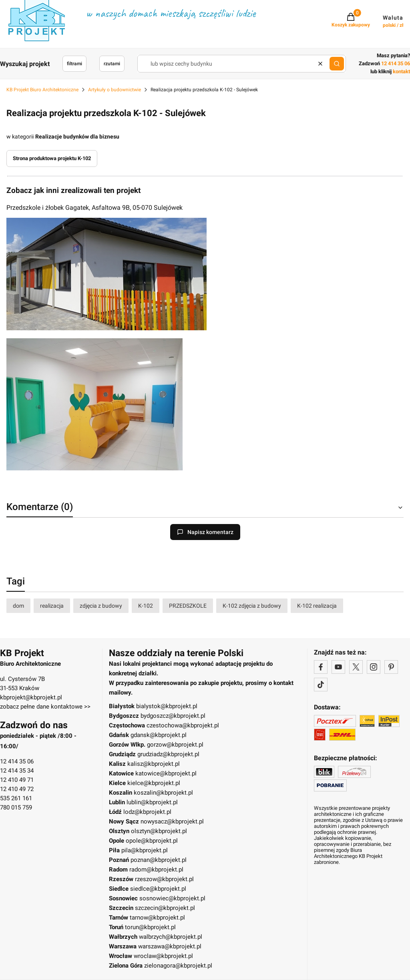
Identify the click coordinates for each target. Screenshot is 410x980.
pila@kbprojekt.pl (145, 850)
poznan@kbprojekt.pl (159, 860)
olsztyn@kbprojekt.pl (159, 831)
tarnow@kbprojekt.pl (157, 918)
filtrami (74, 64)
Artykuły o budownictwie (115, 90)
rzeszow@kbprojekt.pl (164, 879)
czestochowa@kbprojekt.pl (183, 725)
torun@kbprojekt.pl (150, 927)
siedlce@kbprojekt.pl (158, 889)
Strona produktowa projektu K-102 (52, 158)
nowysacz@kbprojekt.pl (172, 821)
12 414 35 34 (17, 771)
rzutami (112, 64)
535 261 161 (16, 798)
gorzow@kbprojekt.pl (175, 745)
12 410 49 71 (17, 780)
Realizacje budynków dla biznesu (77, 137)
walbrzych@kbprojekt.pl (171, 937)
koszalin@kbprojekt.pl (163, 793)
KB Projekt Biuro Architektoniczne (42, 90)
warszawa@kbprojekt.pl (170, 946)
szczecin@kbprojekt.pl (165, 908)
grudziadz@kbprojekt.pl (168, 754)
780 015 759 (16, 807)
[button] (337, 64)
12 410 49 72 (17, 789)
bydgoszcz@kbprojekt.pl (173, 716)
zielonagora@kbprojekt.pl (178, 966)
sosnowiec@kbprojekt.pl (172, 898)
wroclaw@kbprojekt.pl (163, 956)
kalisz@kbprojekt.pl (154, 764)
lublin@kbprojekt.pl (152, 802)
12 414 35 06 (17, 761)
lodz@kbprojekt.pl (147, 812)
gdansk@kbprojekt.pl (159, 735)
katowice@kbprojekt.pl (166, 773)
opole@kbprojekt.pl (152, 841)
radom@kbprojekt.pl (156, 870)
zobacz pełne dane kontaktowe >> (45, 707)
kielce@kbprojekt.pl (154, 783)
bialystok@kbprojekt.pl (167, 706)
